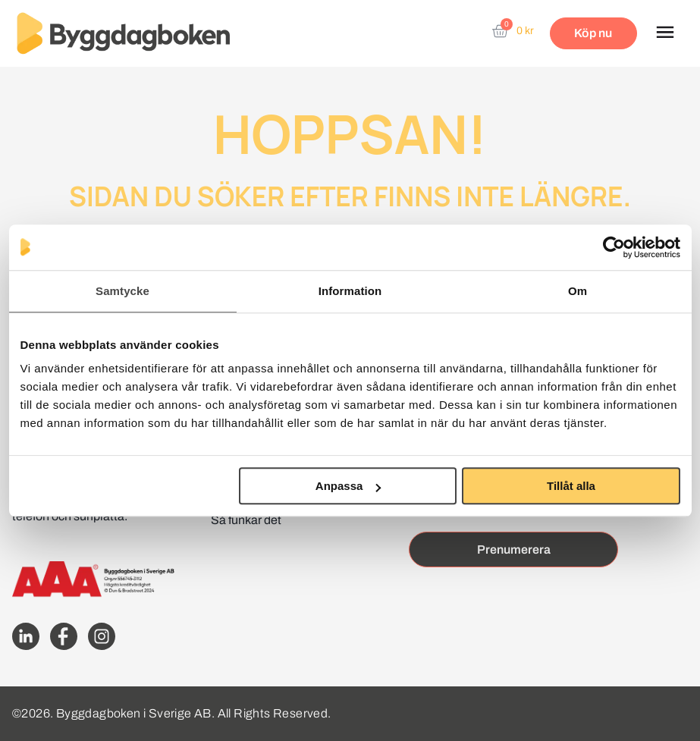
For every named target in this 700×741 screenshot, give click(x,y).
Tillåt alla (571, 486)
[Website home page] (123, 33)
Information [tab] (350, 291)
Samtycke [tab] (122, 291)
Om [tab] (578, 291)
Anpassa (348, 486)
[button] (665, 33)
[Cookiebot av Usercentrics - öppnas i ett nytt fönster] (614, 247)
